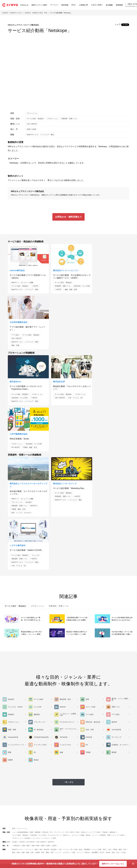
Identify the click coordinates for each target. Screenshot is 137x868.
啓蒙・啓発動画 (35, 677)
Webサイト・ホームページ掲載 (22, 281)
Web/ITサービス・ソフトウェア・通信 (40, 135)
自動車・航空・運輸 (42, 698)
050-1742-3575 (58, 746)
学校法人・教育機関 (91, 698)
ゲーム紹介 (120, 681)
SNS (77, 677)
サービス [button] (54, 5)
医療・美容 (102, 695)
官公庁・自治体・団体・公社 (110, 698)
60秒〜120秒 (32, 129)
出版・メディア (77, 698)
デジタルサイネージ (54, 681)
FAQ (64, 846)
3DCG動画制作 (43, 839)
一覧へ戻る (68, 627)
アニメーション (32, 113)
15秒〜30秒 (26, 691)
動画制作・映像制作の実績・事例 (36, 13)
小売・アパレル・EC (73, 343)
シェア (118, 24)
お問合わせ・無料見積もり (68, 217)
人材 (109, 695)
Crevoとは (24, 5)
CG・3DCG (70, 677)
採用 (54, 684)
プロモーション (53, 119)
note (93, 842)
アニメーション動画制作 (47, 835)
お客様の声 (84, 5)
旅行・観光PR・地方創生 (48, 695)
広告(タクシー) (86, 677)
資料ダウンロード (86, 738)
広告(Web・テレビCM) (61, 288)
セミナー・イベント (70, 835)
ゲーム (94, 695)
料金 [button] (74, 5)
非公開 (14, 687)
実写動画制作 (43, 842)
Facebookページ (98, 839)
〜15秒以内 (16, 691)
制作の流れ (67, 842)
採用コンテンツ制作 (39, 5)
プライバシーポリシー (126, 850)
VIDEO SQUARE (98, 835)
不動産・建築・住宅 (113, 341)
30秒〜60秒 (35, 691)
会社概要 (109, 5)
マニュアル (118, 392)
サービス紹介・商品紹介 (36, 119)
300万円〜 (34, 404)
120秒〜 (55, 691)
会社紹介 (29, 401)
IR (51, 677)
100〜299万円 (32, 124)
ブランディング (17, 401)
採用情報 (119, 5)
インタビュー (46, 684)
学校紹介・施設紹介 (109, 677)
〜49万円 (35, 285)
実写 (14, 674)
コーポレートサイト (126, 846)
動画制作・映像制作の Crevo (12, 13)
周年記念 (45, 677)
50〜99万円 (98, 341)
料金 (40, 850)
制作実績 (65, 5)
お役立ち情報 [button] (97, 5)
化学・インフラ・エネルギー (22, 411)
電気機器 (87, 695)
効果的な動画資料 (69, 850)
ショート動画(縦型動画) (20, 677)
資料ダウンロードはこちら (113, 864)
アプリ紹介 (98, 282)
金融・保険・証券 (59, 292)
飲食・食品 (78, 695)
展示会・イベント (92, 681)
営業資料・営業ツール (69, 119)
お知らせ (122, 839)
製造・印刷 (98, 292)
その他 (123, 698)
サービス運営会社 (125, 835)
